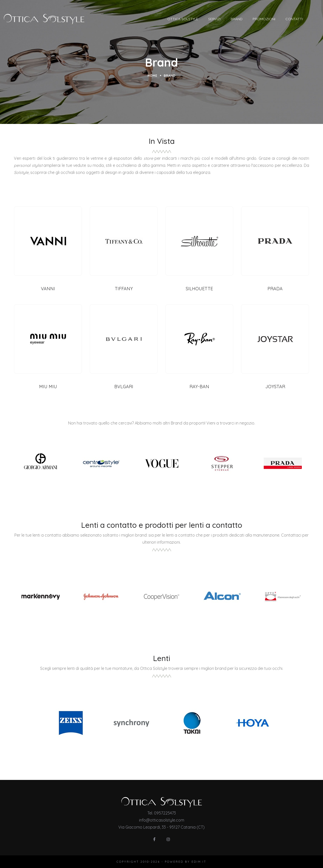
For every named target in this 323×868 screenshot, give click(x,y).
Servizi (226, 19)
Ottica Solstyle (194, 19)
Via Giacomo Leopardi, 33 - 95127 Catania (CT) (161, 827)
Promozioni (275, 19)
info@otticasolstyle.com (162, 820)
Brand (248, 19)
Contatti (305, 19)
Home (153, 76)
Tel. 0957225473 (162, 813)
